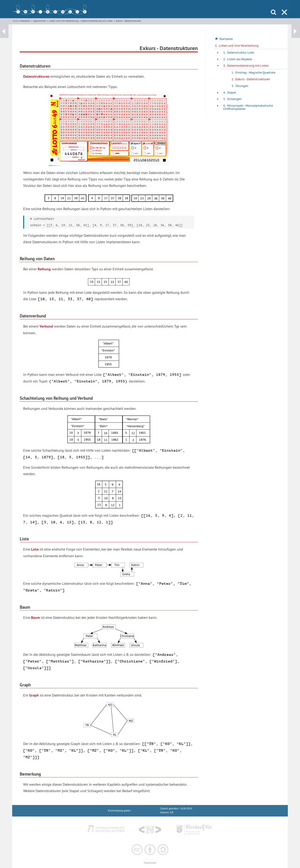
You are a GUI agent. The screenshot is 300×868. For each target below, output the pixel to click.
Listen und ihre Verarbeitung (64, 21)
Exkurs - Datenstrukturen (129, 21)
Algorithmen (39, 21)
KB (172, 812)
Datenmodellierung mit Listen (97, 21)
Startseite (25, 21)
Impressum (150, 863)
